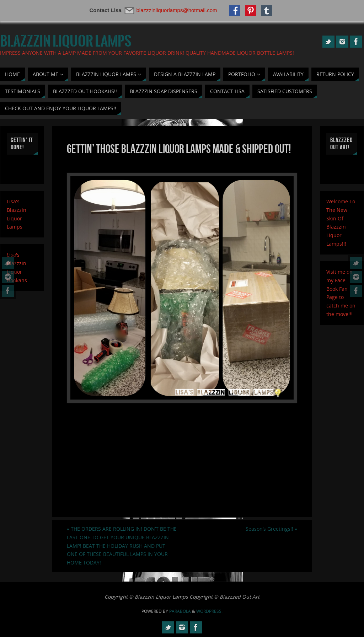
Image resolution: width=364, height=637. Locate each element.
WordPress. (209, 611)
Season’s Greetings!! (271, 529)
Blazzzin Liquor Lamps (66, 41)
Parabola (180, 611)
